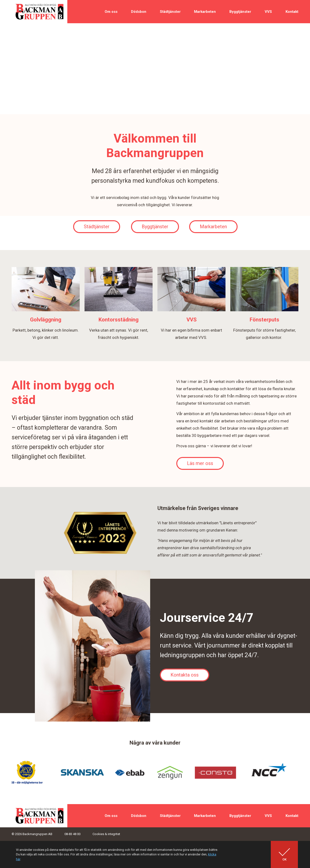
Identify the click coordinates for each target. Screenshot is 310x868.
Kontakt (292, 12)
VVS (268, 12)
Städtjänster (170, 12)
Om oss (111, 12)
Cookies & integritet (106, 834)
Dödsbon (139, 12)
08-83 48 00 (72, 834)
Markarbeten (205, 12)
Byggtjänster (240, 12)
